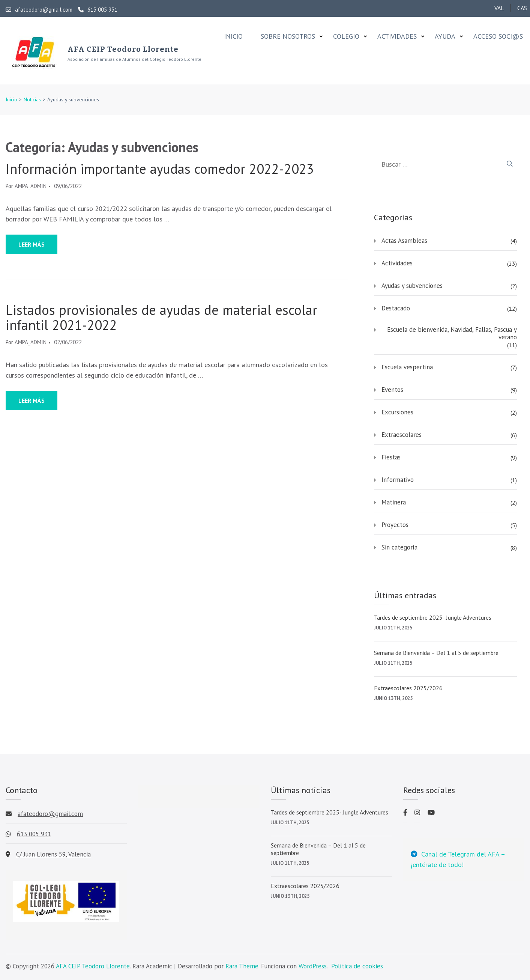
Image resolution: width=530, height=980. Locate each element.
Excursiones (397, 412)
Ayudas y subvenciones (412, 286)
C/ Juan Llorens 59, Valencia (53, 854)
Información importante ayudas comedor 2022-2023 (160, 169)
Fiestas (391, 457)
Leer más (32, 244)
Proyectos (395, 525)
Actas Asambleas (404, 241)
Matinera (394, 502)
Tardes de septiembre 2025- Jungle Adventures (433, 617)
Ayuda (445, 36)
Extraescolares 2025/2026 (408, 688)
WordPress (313, 966)
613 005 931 (98, 10)
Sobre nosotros (288, 36)
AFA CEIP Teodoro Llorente (123, 49)
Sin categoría (399, 547)
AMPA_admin (31, 186)
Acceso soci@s (498, 36)
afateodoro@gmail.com (39, 10)
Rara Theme (242, 966)
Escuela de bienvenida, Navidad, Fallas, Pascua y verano (452, 333)
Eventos (392, 390)
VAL (499, 8)
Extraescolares (402, 435)
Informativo (398, 480)
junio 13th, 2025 (393, 698)
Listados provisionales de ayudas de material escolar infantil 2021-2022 (161, 318)
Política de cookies (357, 966)
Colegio (346, 36)
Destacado (396, 308)
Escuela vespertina (407, 367)
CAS (522, 8)
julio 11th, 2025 (393, 628)
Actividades (397, 36)
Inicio (233, 36)
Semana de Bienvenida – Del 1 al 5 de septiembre (436, 653)
